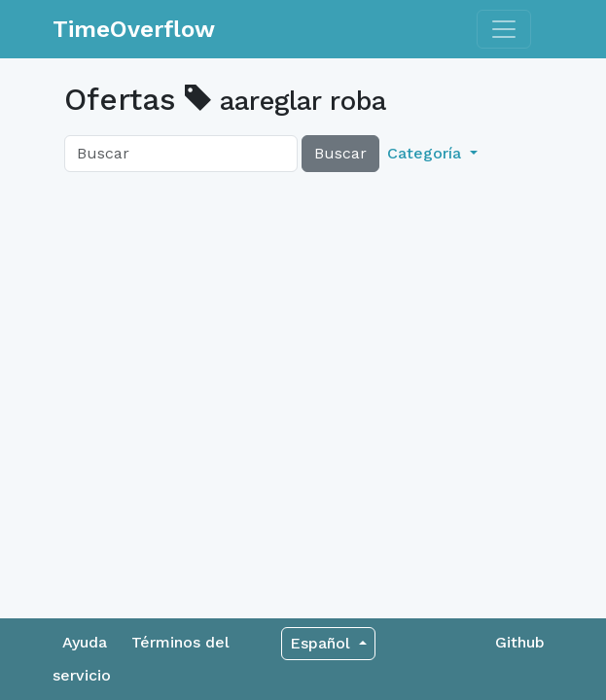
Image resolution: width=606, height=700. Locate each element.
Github (520, 642)
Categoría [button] (427, 153)
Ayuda (85, 642)
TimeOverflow (134, 29)
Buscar (340, 153)
